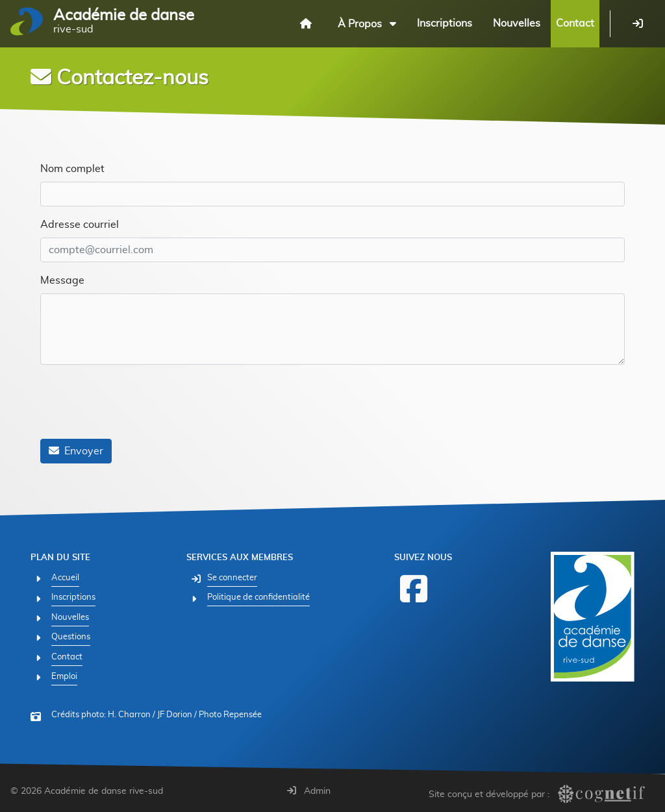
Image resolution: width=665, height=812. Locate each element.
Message (62, 280)
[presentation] (139, 403)
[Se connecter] (638, 23)
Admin (309, 791)
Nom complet (72, 169)
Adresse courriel (80, 225)
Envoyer (76, 451)
